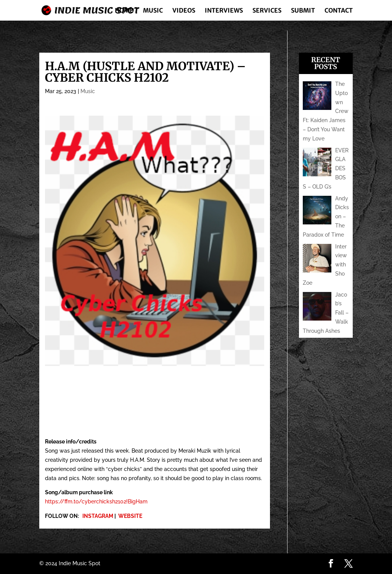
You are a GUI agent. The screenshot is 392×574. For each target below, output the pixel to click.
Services (267, 11)
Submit (303, 11)
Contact (339, 11)
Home (124, 11)
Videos (184, 11)
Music (153, 11)
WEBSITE (130, 516)
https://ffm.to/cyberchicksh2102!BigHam (96, 501)
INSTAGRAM (98, 516)
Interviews (224, 11)
